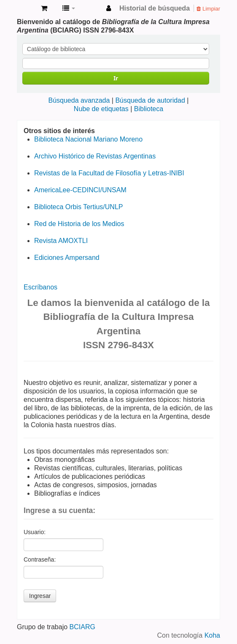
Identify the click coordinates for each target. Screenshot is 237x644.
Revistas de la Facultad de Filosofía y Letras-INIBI (109, 173)
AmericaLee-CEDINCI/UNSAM (80, 190)
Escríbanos (40, 287)
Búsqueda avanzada (79, 100)
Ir (116, 78)
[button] (44, 8)
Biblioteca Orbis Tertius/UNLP (78, 207)
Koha (212, 635)
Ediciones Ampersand (67, 258)
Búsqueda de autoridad (150, 100)
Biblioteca (149, 109)
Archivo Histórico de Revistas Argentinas (95, 156)
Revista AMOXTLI (61, 241)
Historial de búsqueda (155, 8)
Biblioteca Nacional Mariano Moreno (88, 139)
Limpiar (208, 9)
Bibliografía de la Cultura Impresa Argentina (26, 9)
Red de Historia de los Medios (79, 224)
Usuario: (35, 532)
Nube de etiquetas (101, 109)
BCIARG (82, 627)
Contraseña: (40, 559)
